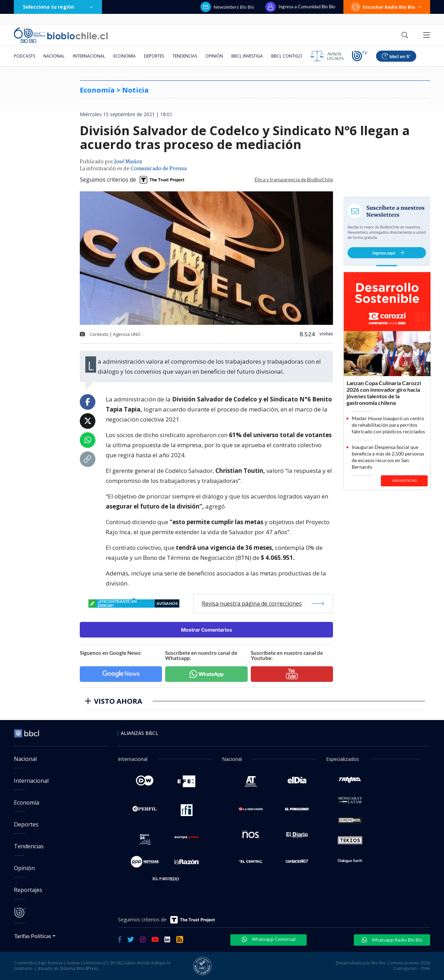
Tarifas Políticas (33, 936)
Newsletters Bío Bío (227, 7)
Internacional (89, 56)
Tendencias (185, 56)
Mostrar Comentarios (207, 630)
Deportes (154, 56)
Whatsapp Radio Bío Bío (392, 940)
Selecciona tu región (58, 7)
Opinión (214, 56)
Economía (125, 56)
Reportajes (28, 890)
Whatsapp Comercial (269, 939)
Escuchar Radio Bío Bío (387, 7)
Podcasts (24, 56)
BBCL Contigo (287, 56)
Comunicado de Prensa (159, 169)
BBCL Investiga (247, 56)
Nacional (54, 56)
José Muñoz (128, 162)
